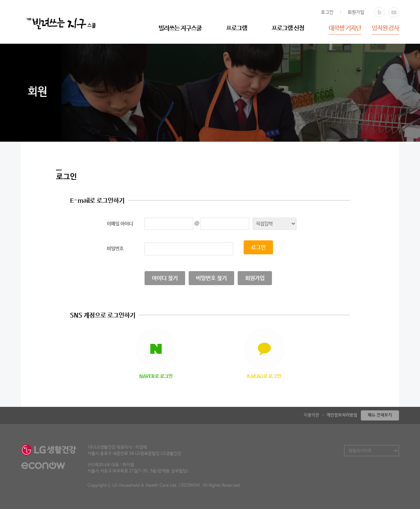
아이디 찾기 (165, 278)
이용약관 (311, 415)
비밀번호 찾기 (211, 278)
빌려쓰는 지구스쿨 (180, 28)
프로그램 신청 (288, 28)
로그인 (327, 12)
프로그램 (237, 28)
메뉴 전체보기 (380, 415)
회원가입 (356, 12)
